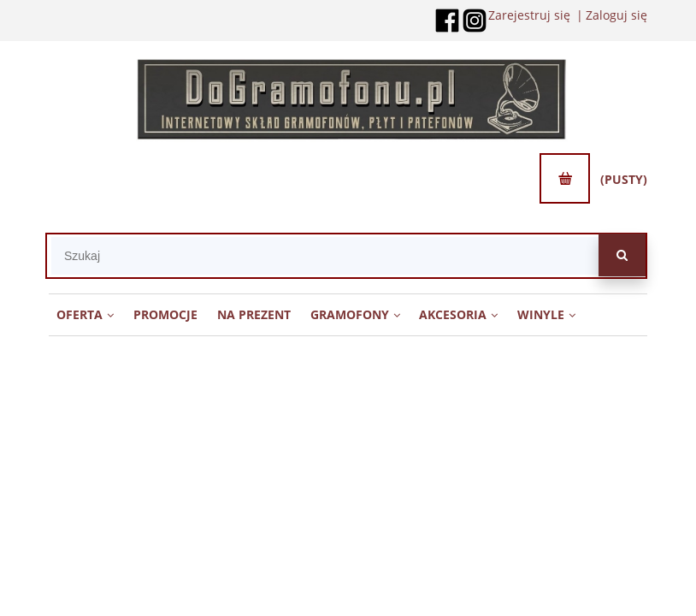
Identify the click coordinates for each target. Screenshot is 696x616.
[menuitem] (86, 314)
